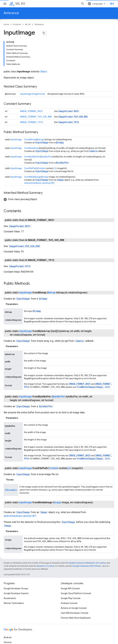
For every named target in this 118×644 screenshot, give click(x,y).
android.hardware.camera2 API (39, 154)
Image (45, 148)
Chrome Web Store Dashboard (76, 589)
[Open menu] (5, 4)
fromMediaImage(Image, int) (93, 358)
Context (42, 140)
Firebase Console (69, 574)
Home (6, 24)
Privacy (16, 641)
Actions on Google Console (74, 579)
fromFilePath (31, 140)
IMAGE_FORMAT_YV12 (32, 93)
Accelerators (10, 570)
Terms (7, 641)
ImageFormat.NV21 (69, 82)
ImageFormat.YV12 (69, 93)
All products (9, 628)
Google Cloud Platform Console (76, 565)
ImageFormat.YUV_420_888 (73, 88)
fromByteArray (32, 119)
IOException (11, 461)
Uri (56, 140)
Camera (93, 122)
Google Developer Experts (16, 565)
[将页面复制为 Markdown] (44, 33)
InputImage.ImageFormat (33, 65)
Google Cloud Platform (15, 623)
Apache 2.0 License (46, 537)
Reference (11, 13)
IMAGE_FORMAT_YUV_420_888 (36, 88)
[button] (20, 170)
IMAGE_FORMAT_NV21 (32, 82)
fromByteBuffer (32, 128)
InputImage (16, 111)
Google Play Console (71, 570)
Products (17, 24)
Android (8, 609)
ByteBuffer (46, 128)
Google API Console (70, 560)
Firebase (8, 618)
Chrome (8, 614)
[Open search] (85, 4)
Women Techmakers (14, 574)
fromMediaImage (33, 148)
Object (44, 43)
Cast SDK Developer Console (75, 584)
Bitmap (41, 111)
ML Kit (20, 4)
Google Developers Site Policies (87, 537)
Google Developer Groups (16, 560)
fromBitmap (30, 111)
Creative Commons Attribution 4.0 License (87, 534)
